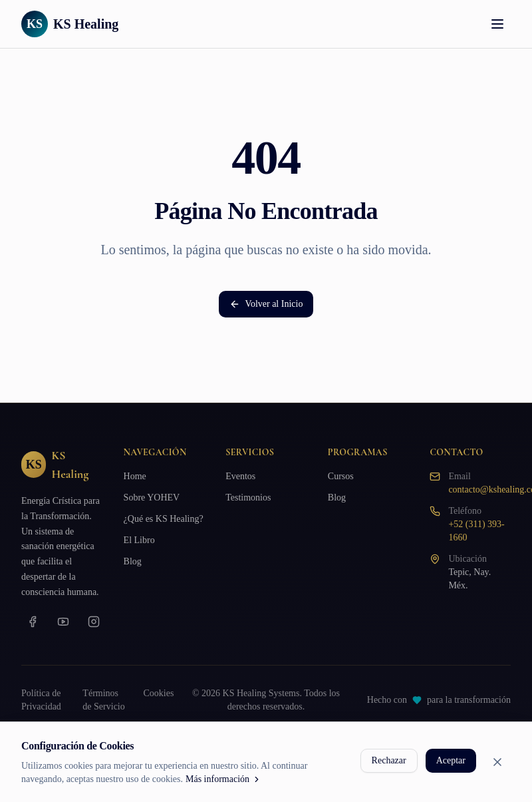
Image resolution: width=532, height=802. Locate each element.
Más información (223, 779)
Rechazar (389, 760)
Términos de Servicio (103, 700)
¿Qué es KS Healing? (164, 519)
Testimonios (248, 498)
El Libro (139, 540)
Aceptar (451, 760)
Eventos (240, 476)
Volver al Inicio (266, 304)
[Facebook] (33, 622)
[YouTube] (63, 622)
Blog (133, 561)
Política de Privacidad (41, 700)
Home (135, 476)
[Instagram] (94, 622)
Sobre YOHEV (152, 498)
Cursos (341, 476)
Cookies (158, 693)
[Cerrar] (497, 762)
